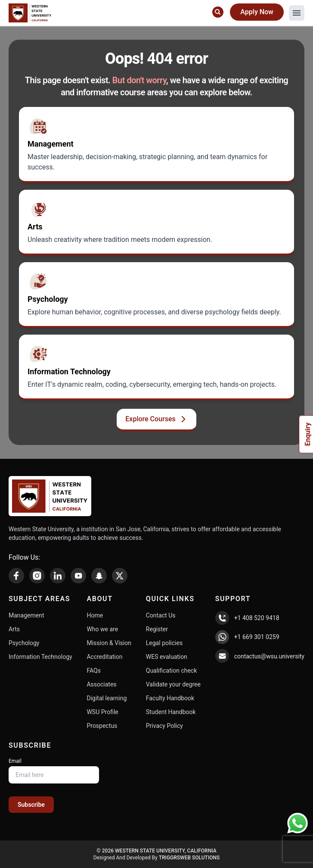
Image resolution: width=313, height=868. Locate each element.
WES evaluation (167, 657)
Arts (14, 629)
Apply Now (257, 12)
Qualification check (172, 671)
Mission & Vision (109, 643)
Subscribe (31, 805)
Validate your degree (173, 684)
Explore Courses (156, 419)
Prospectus (102, 726)
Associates (101, 684)
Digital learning (107, 698)
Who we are (102, 629)
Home (95, 615)
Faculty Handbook (170, 698)
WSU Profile (102, 712)
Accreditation (104, 657)
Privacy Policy (164, 726)
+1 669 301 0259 (257, 637)
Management (26, 615)
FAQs (94, 671)
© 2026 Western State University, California (156, 851)
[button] (297, 13)
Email (15, 761)
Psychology (24, 643)
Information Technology (40, 657)
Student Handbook (171, 712)
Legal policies (164, 643)
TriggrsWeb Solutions (189, 858)
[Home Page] (30, 13)
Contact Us (161, 615)
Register (157, 629)
